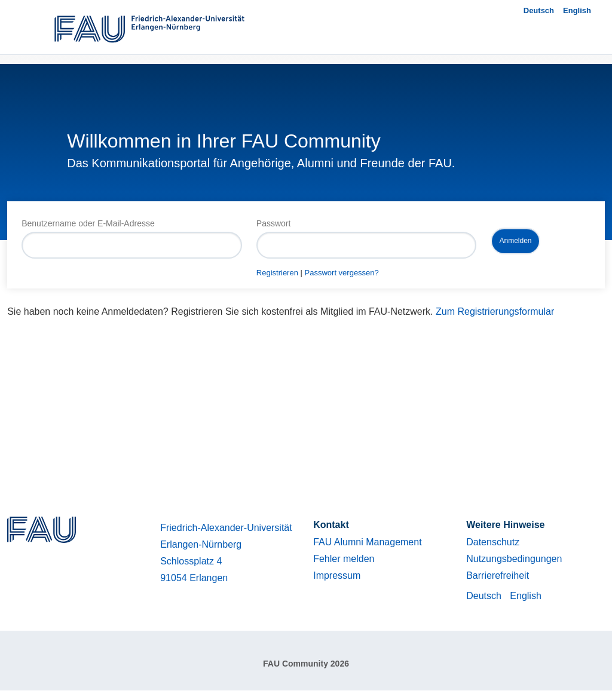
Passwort (274, 223)
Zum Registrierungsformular (495, 311)
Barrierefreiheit (498, 575)
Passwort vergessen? (342, 273)
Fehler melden (344, 559)
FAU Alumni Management (367, 542)
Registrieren (277, 273)
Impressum (337, 575)
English (577, 10)
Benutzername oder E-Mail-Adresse (88, 223)
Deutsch (539, 10)
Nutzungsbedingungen (514, 559)
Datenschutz (493, 542)
